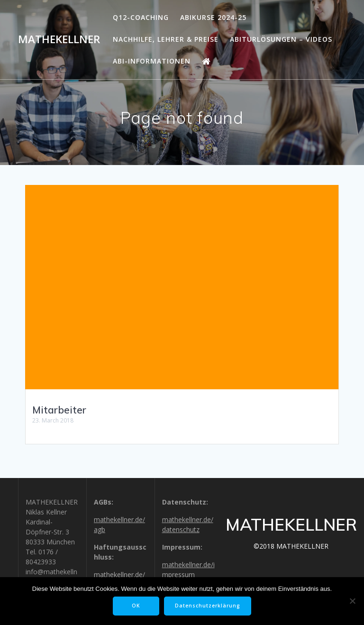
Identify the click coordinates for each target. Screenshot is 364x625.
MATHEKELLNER (59, 39)
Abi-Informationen (152, 61)
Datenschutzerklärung (208, 606)
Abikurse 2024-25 (213, 17)
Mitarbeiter (59, 410)
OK (136, 606)
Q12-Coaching (141, 17)
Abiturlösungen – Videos (281, 39)
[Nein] (352, 601)
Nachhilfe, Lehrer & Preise (166, 39)
